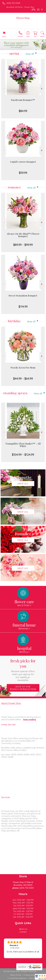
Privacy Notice (30, 975)
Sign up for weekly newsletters (23, 688)
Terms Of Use (16, 975)
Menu (4, 36)
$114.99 (23, 307)
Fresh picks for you (23, 670)
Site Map (33, 978)
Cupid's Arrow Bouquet (23, 162)
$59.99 (23, 173)
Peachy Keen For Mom (23, 368)
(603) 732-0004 (13, 3)
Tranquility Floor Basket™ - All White (23, 445)
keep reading (30, 719)
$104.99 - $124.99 (23, 455)
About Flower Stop (11, 703)
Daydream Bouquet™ (23, 100)
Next (42, 89)
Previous (4, 89)
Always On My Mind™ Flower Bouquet (23, 235)
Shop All (30, 54)
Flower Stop (23, 18)
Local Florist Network (18, 978)
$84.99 (23, 111)
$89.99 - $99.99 (23, 245)
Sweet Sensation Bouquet (23, 296)
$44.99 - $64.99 (23, 379)
